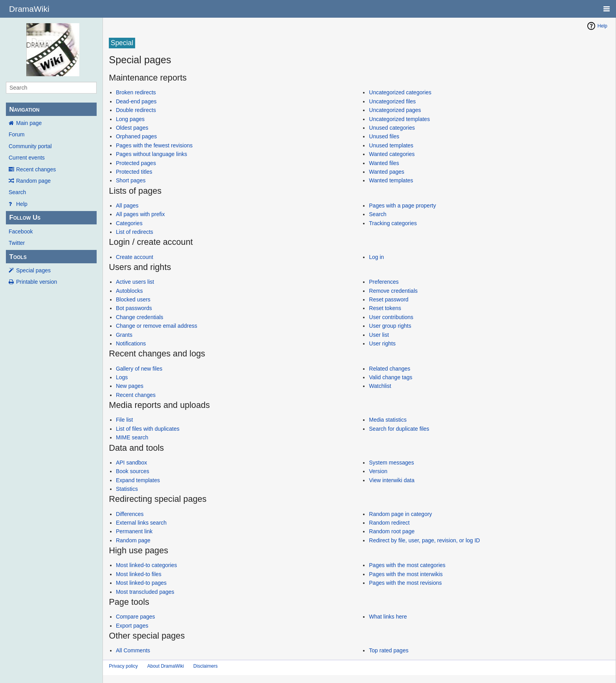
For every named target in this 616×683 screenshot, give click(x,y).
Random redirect (389, 523)
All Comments (133, 650)
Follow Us (25, 218)
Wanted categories (392, 154)
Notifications (131, 343)
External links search (141, 523)
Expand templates (138, 480)
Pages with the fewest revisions (154, 145)
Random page (33, 181)
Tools (18, 257)
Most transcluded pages (145, 592)
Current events (27, 158)
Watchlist (380, 386)
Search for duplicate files (399, 429)
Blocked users (133, 299)
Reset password (389, 299)
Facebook (21, 231)
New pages (130, 386)
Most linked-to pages (141, 583)
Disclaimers (205, 666)
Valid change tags (390, 377)
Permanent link (134, 531)
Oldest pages (132, 128)
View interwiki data (392, 480)
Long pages (130, 119)
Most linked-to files (139, 574)
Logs (122, 377)
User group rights (390, 326)
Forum (16, 134)
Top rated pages (389, 650)
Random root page (392, 531)
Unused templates (391, 145)
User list (379, 335)
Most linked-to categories (147, 565)
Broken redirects (136, 92)
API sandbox (131, 463)
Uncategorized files (392, 101)
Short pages (131, 180)
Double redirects (136, 110)
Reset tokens (385, 308)
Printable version (37, 282)
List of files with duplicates (148, 429)
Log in (376, 257)
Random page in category (400, 514)
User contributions (391, 317)
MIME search (132, 437)
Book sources (133, 471)
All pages (127, 206)
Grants (124, 335)
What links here (388, 617)
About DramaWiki (166, 666)
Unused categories (392, 128)
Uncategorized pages (395, 110)
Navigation (24, 109)
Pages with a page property (402, 206)
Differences (130, 514)
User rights (382, 343)
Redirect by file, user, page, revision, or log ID (424, 540)
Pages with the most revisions (405, 583)
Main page (29, 123)
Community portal (30, 146)
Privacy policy (123, 666)
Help (22, 204)
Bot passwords (134, 308)
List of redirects (135, 232)
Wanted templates (391, 180)
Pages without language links (151, 154)
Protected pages (136, 163)
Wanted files (384, 163)
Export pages (132, 626)
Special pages (33, 270)
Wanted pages (387, 172)
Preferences (384, 282)
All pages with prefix (140, 214)
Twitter (17, 243)
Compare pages (136, 617)
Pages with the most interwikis (406, 574)
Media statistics (388, 420)
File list (125, 420)
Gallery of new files (139, 369)
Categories (129, 223)
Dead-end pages (136, 101)
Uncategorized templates (399, 119)
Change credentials (140, 317)
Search (17, 192)
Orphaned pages (136, 136)
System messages (391, 463)
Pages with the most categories (407, 565)
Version (378, 471)
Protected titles (134, 172)
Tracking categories (393, 223)
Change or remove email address (157, 326)
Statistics (127, 489)
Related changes (390, 369)
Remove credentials (393, 291)
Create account (135, 257)
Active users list (135, 282)
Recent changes (36, 169)
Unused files (384, 136)
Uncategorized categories (400, 92)
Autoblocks (129, 291)
